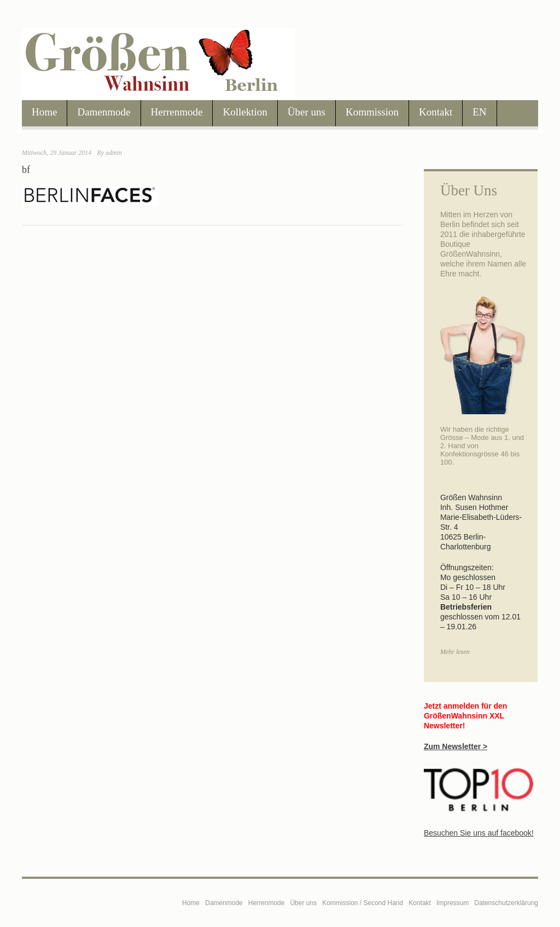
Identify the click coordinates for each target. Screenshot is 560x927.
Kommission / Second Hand (363, 903)
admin (114, 153)
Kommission (372, 112)
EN (479, 112)
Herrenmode (177, 112)
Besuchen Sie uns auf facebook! (479, 833)
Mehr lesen (455, 652)
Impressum (453, 903)
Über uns (307, 112)
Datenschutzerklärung (506, 903)
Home (44, 112)
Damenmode (104, 112)
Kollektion (245, 112)
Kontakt (436, 112)
